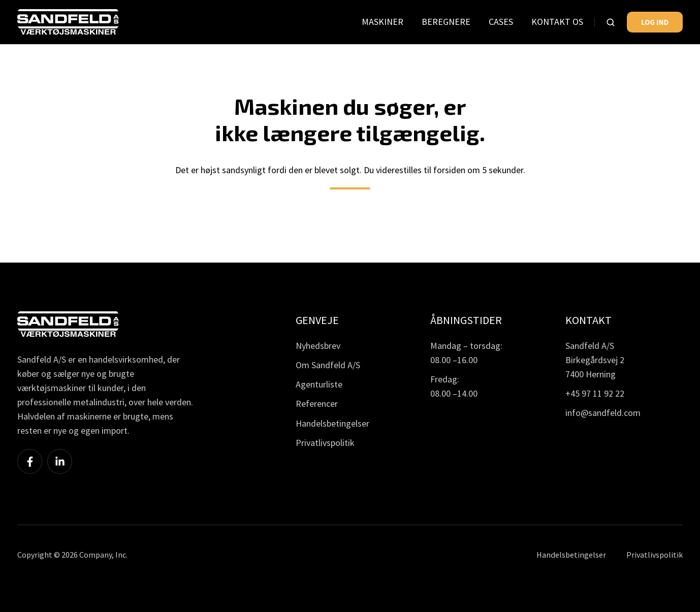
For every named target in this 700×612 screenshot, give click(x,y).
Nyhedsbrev (318, 346)
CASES (501, 22)
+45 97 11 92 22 (595, 393)
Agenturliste (319, 384)
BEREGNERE (446, 22)
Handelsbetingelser (332, 423)
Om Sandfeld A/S (328, 365)
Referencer (317, 404)
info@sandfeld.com (603, 413)
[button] (611, 22)
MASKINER (383, 22)
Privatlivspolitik (325, 443)
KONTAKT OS (557, 22)
